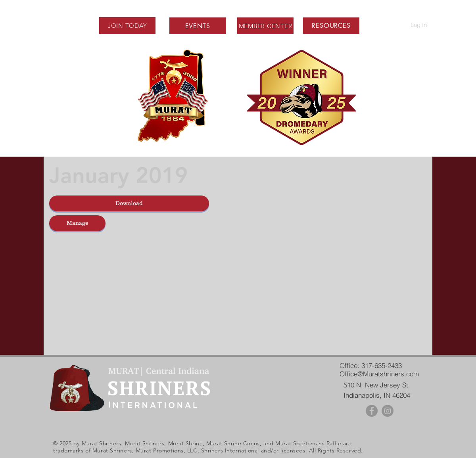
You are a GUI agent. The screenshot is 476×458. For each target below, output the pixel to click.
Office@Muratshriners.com (379, 374)
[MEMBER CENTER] (265, 26)
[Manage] (77, 223)
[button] (331, 26)
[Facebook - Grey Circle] (372, 411)
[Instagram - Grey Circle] (388, 411)
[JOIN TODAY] (127, 25)
